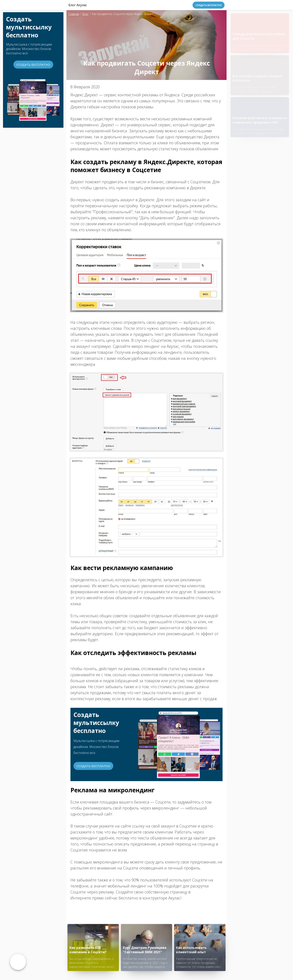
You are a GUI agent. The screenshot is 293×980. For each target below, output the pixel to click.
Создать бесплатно (209, 5)
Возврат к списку (18, 962)
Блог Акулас (78, 5)
